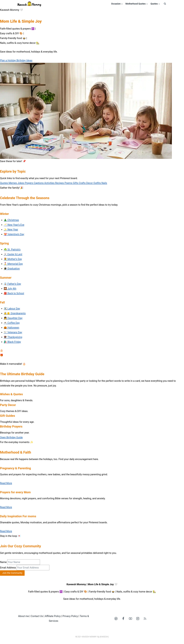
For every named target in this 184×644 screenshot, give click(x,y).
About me (23, 616)
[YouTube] (130, 618)
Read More (6, 483)
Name (3, 562)
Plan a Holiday (8, 60)
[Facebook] (123, 618)
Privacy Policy (70, 616)
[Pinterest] (116, 618)
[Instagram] (138, 618)
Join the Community (12, 573)
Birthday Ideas (24, 60)
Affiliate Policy (53, 616)
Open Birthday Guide (11, 437)
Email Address (8, 568)
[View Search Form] (165, 4)
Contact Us (37, 616)
